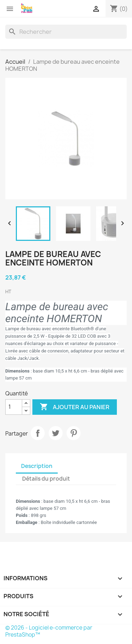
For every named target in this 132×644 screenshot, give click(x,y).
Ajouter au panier (75, 407)
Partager (38, 433)
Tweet (56, 433)
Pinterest (74, 433)
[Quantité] (14, 407)
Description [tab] (37, 466)
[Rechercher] (66, 32)
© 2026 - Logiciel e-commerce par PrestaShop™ (49, 631)
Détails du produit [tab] (46, 479)
